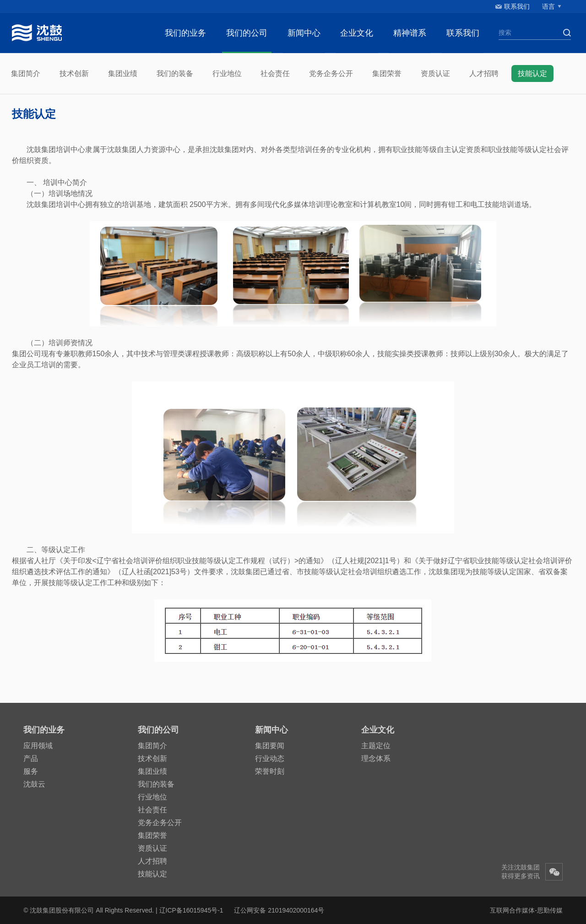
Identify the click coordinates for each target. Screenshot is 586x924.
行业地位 (227, 73)
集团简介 (26, 73)
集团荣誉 (387, 73)
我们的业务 (185, 33)
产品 (31, 758)
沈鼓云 (34, 784)
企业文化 (357, 33)
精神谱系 (410, 33)
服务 (31, 771)
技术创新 (74, 73)
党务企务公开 (331, 73)
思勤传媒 (550, 910)
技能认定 (532, 73)
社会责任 (275, 73)
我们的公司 (247, 33)
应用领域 (38, 746)
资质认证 (435, 73)
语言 (548, 6)
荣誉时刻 (270, 771)
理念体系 (376, 758)
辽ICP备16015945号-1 (191, 910)
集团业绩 (123, 73)
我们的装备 (175, 73)
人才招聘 (484, 73)
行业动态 (270, 758)
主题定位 (376, 746)
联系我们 (517, 6)
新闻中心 (304, 33)
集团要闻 (270, 746)
